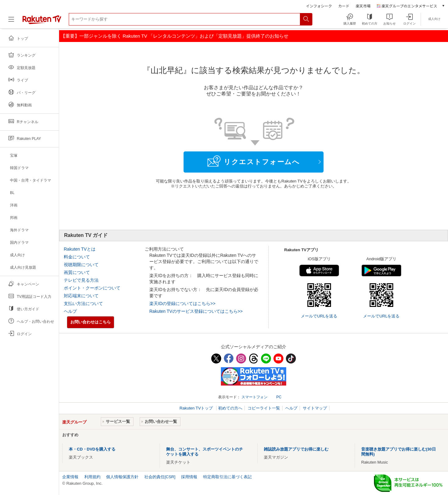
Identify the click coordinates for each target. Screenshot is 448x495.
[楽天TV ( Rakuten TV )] (42, 22)
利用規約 (92, 477)
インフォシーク (319, 6)
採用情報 (189, 477)
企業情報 (70, 477)
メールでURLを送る (319, 316)
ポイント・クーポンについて (92, 288)
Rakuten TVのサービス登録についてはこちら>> (196, 311)
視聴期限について (81, 265)
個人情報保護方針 (122, 477)
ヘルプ (70, 311)
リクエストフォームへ (254, 161)
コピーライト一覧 (264, 408)
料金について (77, 257)
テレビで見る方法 (81, 280)
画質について (77, 272)
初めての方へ (230, 408)
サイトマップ (315, 408)
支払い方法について (83, 303)
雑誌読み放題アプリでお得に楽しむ (296, 449)
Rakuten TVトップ (197, 408)
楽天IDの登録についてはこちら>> (182, 303)
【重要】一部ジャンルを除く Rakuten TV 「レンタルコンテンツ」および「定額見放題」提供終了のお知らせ (175, 36)
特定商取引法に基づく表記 (227, 477)
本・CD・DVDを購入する (92, 449)
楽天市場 (363, 6)
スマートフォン (254, 397)
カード (344, 6)
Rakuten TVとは (80, 249)
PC (279, 397)
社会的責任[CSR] (160, 477)
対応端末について (81, 296)
